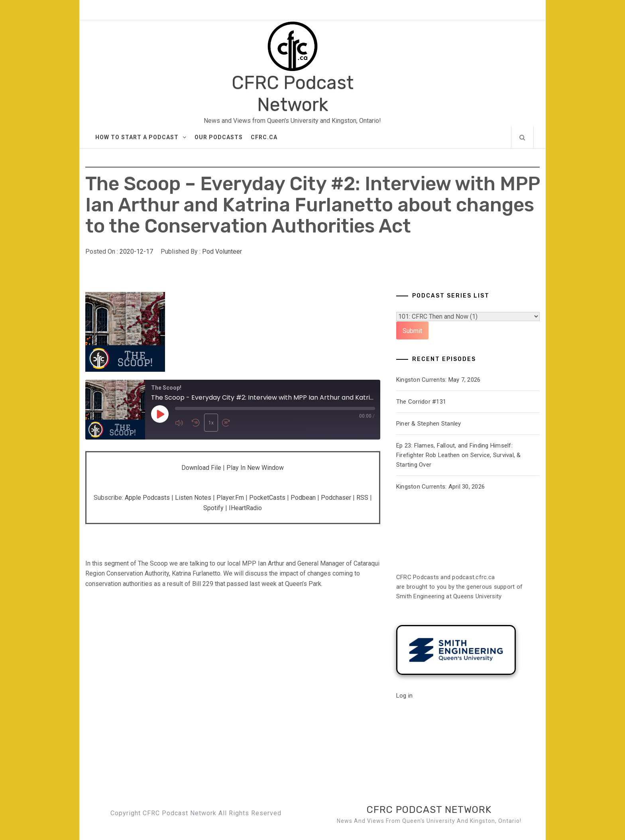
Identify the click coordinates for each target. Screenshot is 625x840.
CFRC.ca (264, 137)
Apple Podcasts (147, 498)
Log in (405, 696)
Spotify (213, 508)
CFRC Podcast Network (293, 94)
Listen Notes (193, 498)
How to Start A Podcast (141, 137)
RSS (362, 498)
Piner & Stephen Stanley (429, 424)
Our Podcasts (219, 137)
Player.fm (230, 498)
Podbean (303, 498)
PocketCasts (267, 498)
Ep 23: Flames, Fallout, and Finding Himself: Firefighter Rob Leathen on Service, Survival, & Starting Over (459, 455)
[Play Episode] (160, 414)
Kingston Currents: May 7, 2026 (438, 380)
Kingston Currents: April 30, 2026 (440, 487)
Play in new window (255, 468)
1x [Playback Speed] (210, 423)
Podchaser (336, 498)
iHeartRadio (245, 508)
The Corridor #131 (421, 402)
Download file (201, 468)
